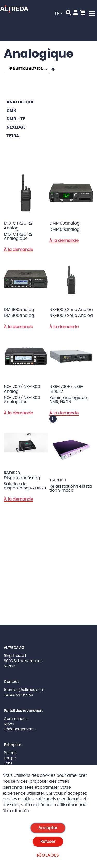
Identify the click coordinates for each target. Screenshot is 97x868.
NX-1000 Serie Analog (71, 316)
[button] (59, 14)
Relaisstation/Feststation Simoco (71, 488)
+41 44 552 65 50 (18, 695)
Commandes (16, 719)
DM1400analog (65, 229)
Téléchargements (20, 729)
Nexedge (16, 127)
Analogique (20, 102)
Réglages (48, 855)
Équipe (10, 758)
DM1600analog (19, 316)
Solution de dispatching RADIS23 (25, 486)
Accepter (48, 828)
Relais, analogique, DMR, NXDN (69, 400)
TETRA (13, 136)
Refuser (48, 842)
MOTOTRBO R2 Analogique (18, 236)
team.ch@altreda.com (24, 690)
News (9, 724)
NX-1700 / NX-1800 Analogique (22, 400)
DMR (11, 110)
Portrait (10, 753)
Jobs (8, 763)
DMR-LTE (16, 119)
